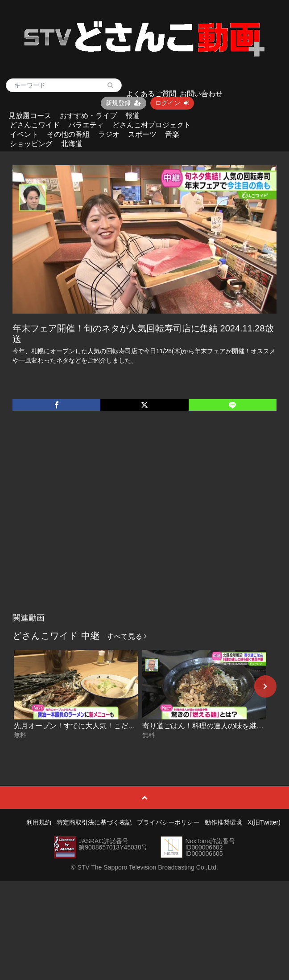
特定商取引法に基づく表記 (94, 822)
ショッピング (31, 144)
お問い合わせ (201, 94)
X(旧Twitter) (264, 822)
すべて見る (127, 636)
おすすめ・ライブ (88, 116)
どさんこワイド (35, 125)
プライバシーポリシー (168, 822)
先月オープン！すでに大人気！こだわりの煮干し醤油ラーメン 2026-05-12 (133, 726)
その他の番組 (68, 134)
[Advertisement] (84, 521)
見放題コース (30, 116)
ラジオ (109, 134)
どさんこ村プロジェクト (152, 125)
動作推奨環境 (223, 822)
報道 (132, 116)
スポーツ (142, 134)
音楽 (172, 134)
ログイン (172, 103)
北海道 (72, 144)
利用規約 (39, 822)
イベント (24, 134)
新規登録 (124, 103)
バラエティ (86, 125)
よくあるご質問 (151, 94)
